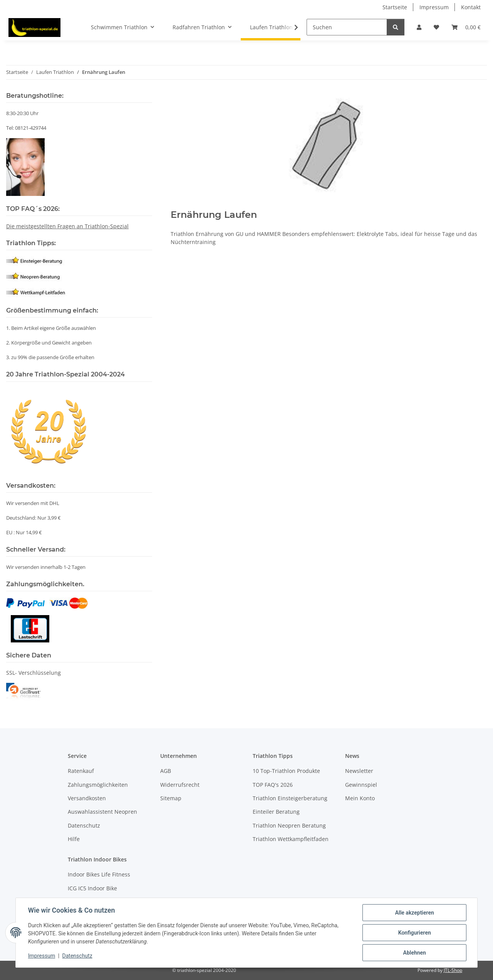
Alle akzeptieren (414, 913)
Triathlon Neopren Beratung (289, 825)
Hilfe (74, 839)
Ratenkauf (81, 771)
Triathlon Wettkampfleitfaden (291, 839)
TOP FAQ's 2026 (273, 785)
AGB (166, 771)
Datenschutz (77, 956)
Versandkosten (87, 798)
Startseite (395, 7)
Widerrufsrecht (180, 785)
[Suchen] (347, 27)
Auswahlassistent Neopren (102, 812)
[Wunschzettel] (436, 27)
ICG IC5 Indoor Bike (92, 888)
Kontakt (471, 7)
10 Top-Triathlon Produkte (286, 771)
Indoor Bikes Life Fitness (99, 874)
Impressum (42, 956)
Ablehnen (414, 953)
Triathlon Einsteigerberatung (290, 798)
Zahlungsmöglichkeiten (98, 785)
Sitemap (171, 798)
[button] (419, 27)
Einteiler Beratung (276, 812)
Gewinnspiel (361, 785)
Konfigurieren (414, 933)
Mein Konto (360, 798)
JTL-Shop (453, 970)
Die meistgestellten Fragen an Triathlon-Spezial (67, 226)
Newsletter (359, 771)
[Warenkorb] (466, 27)
